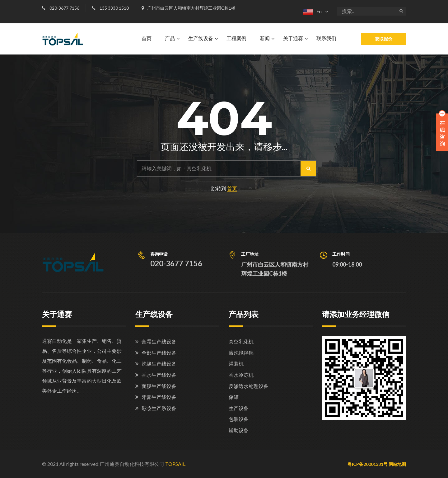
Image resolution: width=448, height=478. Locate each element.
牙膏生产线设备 (159, 397)
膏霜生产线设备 (159, 341)
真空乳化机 (241, 341)
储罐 (234, 397)
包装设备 (239, 419)
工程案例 (236, 38)
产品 (170, 38)
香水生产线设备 (159, 375)
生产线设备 (201, 38)
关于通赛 (293, 38)
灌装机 (236, 364)
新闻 (265, 38)
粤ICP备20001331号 (368, 464)
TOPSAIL (175, 464)
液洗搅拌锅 (241, 353)
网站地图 (397, 464)
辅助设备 (239, 430)
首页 (147, 38)
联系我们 (326, 38)
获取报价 (384, 39)
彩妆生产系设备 (159, 408)
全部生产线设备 (159, 353)
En (313, 11)
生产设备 (239, 408)
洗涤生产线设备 (159, 364)
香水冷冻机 (241, 375)
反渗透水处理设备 (249, 386)
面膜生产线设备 (159, 386)
